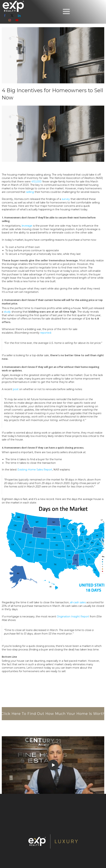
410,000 (37, 182)
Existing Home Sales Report (35, 470)
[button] (66, 11)
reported (46, 333)
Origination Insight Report (73, 617)
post (16, 389)
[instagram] (10, 20)
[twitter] (12, 16)
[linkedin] (19, 16)
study (7, 312)
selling (30, 192)
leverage (27, 226)
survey (66, 199)
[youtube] (17, 20)
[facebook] (5, 16)
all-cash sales (78, 602)
